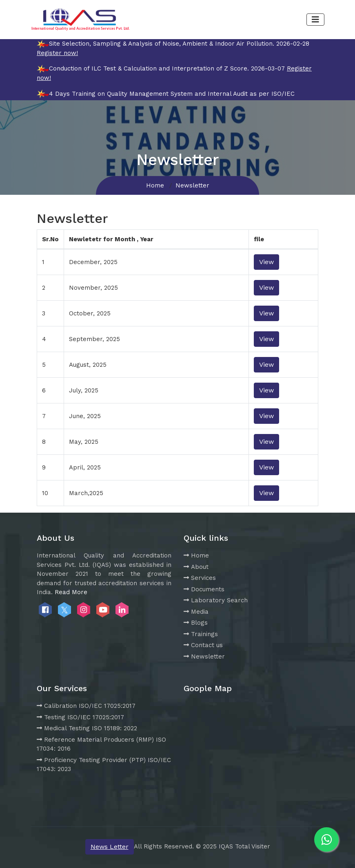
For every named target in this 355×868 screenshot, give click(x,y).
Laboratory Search (216, 600)
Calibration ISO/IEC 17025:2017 (86, 706)
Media (196, 612)
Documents (204, 589)
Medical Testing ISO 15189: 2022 (87, 728)
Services (200, 578)
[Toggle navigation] (315, 20)
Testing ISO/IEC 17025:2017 (80, 717)
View (266, 262)
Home (155, 185)
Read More (71, 592)
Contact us (203, 645)
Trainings (201, 634)
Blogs (196, 623)
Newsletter (204, 657)
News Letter (110, 847)
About (196, 567)
